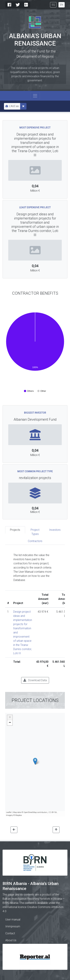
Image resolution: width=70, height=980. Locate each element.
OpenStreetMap (30, 812)
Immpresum (13, 926)
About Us (11, 940)
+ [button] (10, 718)
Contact (10, 933)
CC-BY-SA (53, 812)
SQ (53, 5)
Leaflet (9, 812)
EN (62, 5)
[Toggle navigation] (35, 96)
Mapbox (19, 815)
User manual (13, 919)
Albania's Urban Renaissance (35, 40)
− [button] (10, 723)
